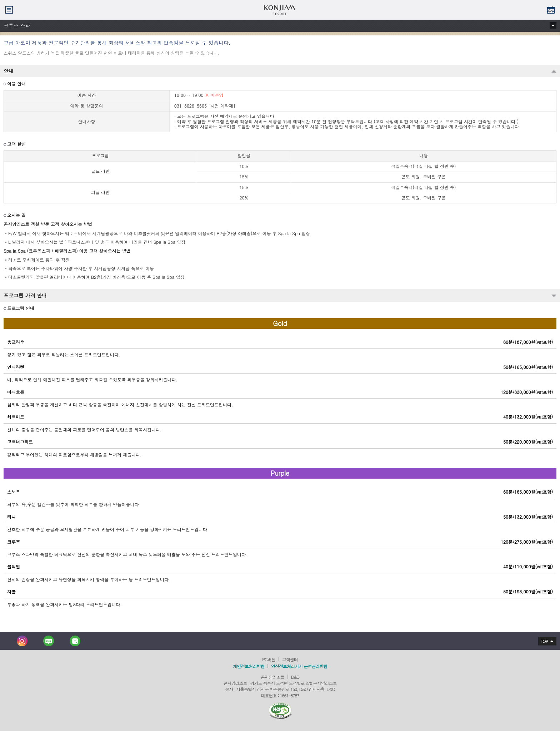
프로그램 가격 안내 (25, 295)
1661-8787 (290, 695)
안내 (9, 71)
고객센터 (290, 659)
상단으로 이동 (545, 641)
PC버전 (269, 659)
